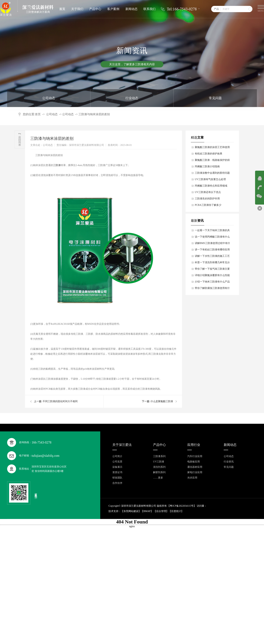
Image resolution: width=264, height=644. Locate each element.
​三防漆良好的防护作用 (207, 199)
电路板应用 (194, 462)
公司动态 (49, 98)
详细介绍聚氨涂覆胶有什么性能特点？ (212, 276)
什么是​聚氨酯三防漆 (162, 401)
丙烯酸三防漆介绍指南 (207, 166)
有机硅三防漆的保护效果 (209, 154)
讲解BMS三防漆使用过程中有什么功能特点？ (212, 244)
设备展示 (117, 467)
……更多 (158, 478)
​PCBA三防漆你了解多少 (208, 205)
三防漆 (57, 165)
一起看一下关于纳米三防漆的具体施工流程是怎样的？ (212, 231)
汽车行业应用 (195, 456)
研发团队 (117, 478)
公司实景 (117, 462)
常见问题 (215, 98)
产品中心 (95, 9)
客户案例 (113, 9)
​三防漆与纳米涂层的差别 (94, 114)
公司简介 (117, 456)
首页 (62, 9)
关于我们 (77, 9)
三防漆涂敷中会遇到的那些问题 (212, 173)
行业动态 (132, 98)
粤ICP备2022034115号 (182, 506)
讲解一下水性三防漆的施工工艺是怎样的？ (212, 257)
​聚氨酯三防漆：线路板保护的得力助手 (212, 161)
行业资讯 (229, 462)
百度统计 (176, 511)
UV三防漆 (159, 462)
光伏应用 (192, 478)
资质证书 (117, 472)
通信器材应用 (195, 467)
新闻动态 (131, 9)
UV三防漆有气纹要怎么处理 (210, 179)
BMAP (147, 511)
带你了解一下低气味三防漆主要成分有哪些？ (212, 270)
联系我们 (149, 9)
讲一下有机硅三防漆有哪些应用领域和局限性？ (212, 251)
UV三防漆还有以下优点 (208, 192)
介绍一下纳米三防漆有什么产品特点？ (212, 283)
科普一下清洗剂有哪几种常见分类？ (212, 263)
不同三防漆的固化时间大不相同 (60, 401)
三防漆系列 (159, 456)
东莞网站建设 (131, 511)
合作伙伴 (117, 483)
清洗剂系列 (159, 467)
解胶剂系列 (159, 472)
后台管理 (161, 511)
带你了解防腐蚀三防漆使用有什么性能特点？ (212, 289)
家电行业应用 (195, 472)
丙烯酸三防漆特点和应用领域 (211, 186)
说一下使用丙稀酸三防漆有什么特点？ (212, 238)
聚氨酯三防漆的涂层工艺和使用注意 (212, 148)
